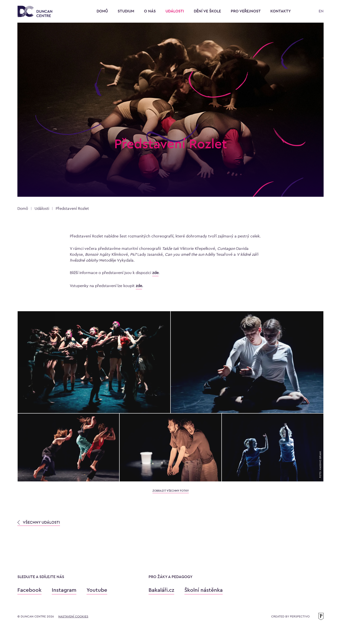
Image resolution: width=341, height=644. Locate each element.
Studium (126, 11)
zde (139, 286)
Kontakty (281, 11)
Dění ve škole (208, 11)
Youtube (97, 590)
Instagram (64, 590)
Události (175, 11)
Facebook (29, 590)
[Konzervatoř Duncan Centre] (35, 12)
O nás (150, 11)
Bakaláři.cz (161, 590)
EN (321, 11)
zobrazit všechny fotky (171, 491)
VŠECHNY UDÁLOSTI (39, 522)
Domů (102, 11)
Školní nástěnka (204, 590)
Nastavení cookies (73, 616)
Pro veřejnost (246, 11)
